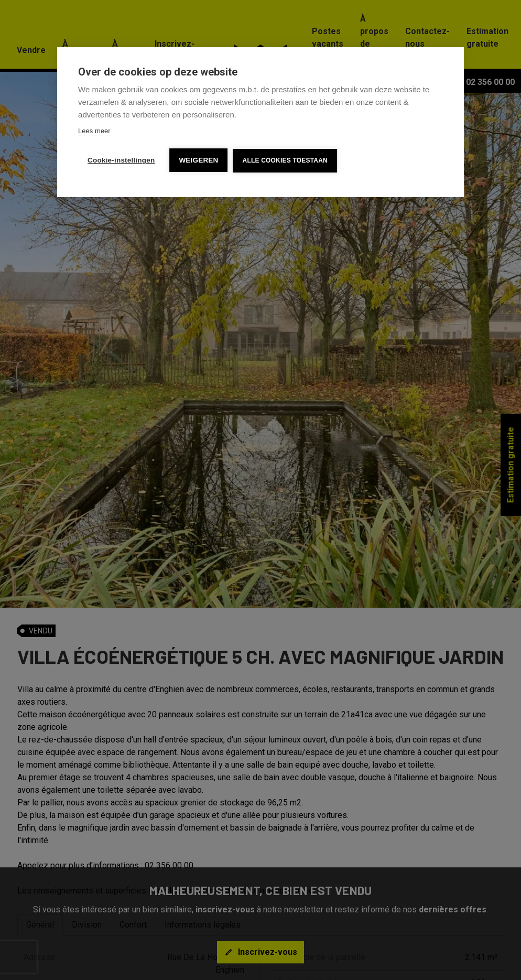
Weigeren (198, 160)
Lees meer (94, 131)
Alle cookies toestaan (285, 160)
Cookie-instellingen (121, 160)
